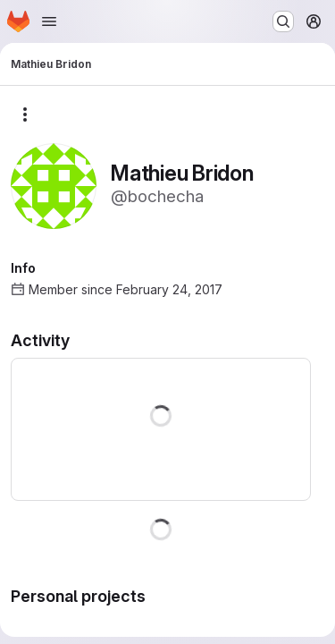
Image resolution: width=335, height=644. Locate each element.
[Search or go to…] (283, 21)
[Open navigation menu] (49, 21)
